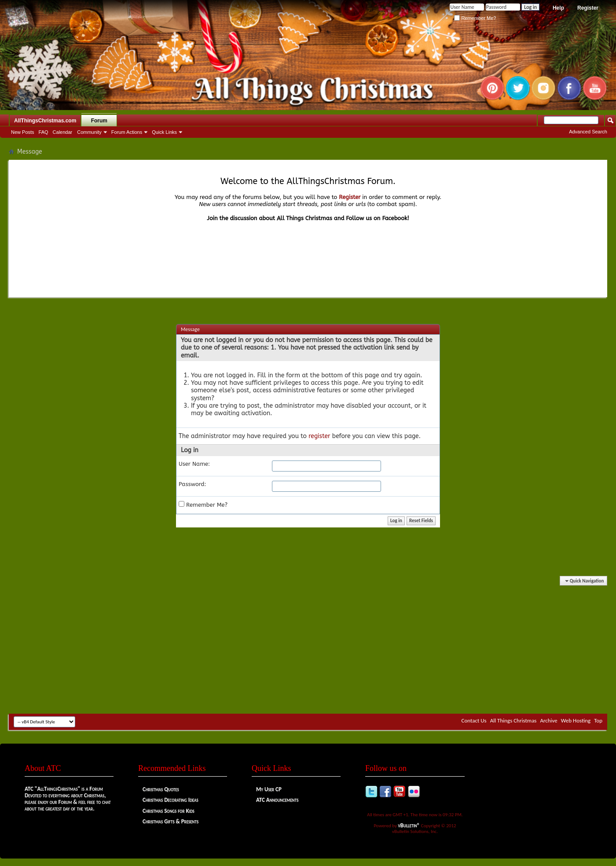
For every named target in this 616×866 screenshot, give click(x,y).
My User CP (269, 789)
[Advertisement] (308, 645)
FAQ (44, 132)
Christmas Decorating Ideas (170, 800)
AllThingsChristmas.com (45, 121)
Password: (192, 484)
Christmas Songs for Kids (169, 811)
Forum (99, 121)
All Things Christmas (513, 720)
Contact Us (474, 720)
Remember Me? (475, 18)
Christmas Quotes (161, 789)
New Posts (23, 132)
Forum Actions (127, 132)
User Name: (194, 464)
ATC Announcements (277, 800)
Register (588, 8)
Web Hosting (576, 720)
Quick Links (164, 132)
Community (89, 132)
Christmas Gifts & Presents (170, 821)
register (319, 436)
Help (558, 8)
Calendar (63, 132)
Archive (548, 720)
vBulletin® (409, 825)
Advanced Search (588, 132)
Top (598, 720)
